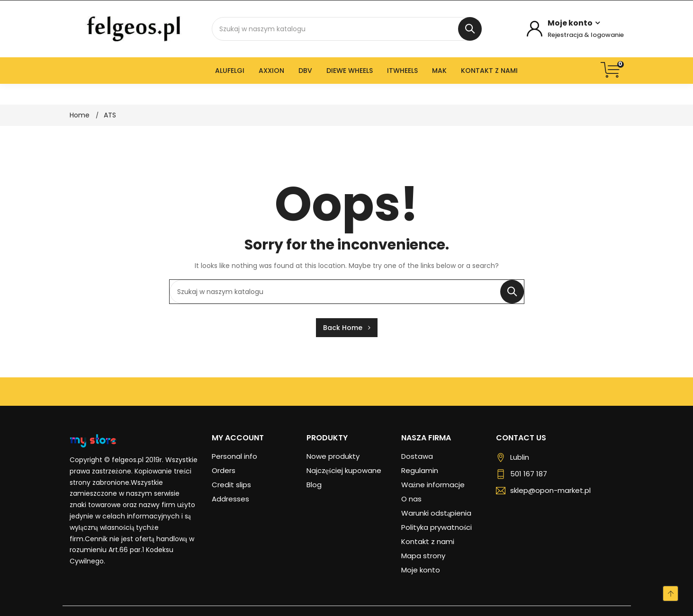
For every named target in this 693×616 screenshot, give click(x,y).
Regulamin (420, 470)
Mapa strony (423, 556)
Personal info (234, 456)
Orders (224, 470)
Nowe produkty (333, 456)
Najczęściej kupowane (344, 470)
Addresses (230, 499)
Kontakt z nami (428, 541)
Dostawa (417, 456)
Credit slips (231, 485)
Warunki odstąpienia (436, 513)
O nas (411, 499)
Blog (314, 485)
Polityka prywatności (437, 527)
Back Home (347, 328)
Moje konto (421, 570)
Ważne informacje (433, 485)
